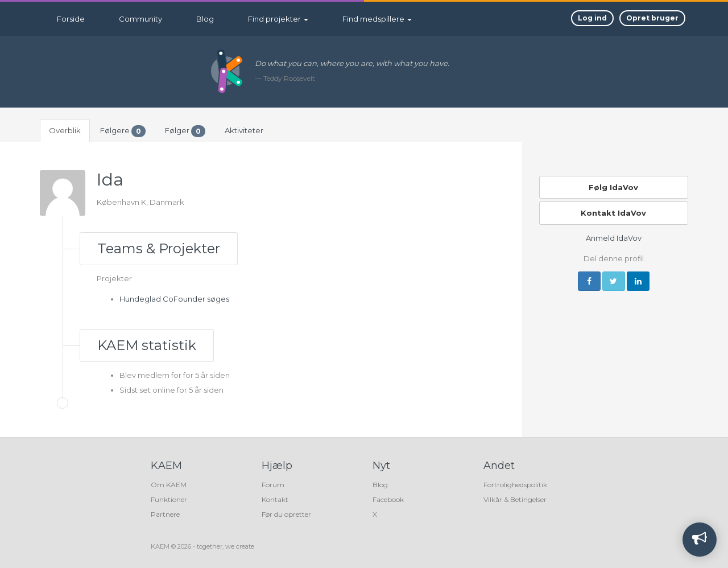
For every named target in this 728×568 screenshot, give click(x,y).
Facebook (388, 499)
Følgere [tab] (123, 131)
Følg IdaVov (613, 187)
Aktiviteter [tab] (244, 130)
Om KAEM (169, 485)
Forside (71, 19)
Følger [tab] (185, 131)
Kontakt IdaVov (613, 213)
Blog (205, 19)
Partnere (165, 514)
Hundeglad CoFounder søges (174, 299)
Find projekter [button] (278, 19)
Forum (273, 485)
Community (140, 19)
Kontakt (275, 499)
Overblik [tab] (65, 130)
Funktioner (169, 499)
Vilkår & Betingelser (515, 499)
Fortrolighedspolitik (515, 485)
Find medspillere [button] (377, 19)
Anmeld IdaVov (614, 238)
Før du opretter (286, 514)
